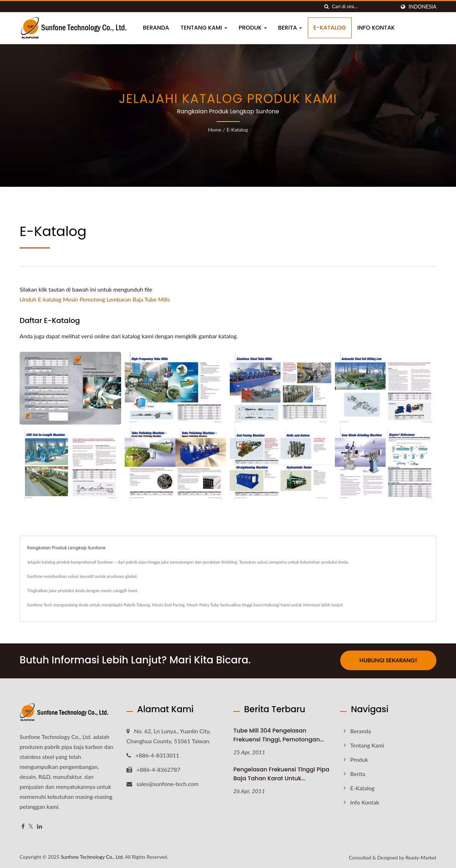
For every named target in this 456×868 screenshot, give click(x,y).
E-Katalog (330, 28)
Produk (253, 28)
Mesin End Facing (169, 605)
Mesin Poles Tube (203, 605)
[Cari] (327, 7)
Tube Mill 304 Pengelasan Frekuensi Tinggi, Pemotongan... (279, 734)
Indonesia (423, 7)
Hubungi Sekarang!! (388, 660)
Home (215, 130)
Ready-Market (421, 857)
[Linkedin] (40, 825)
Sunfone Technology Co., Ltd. (92, 856)
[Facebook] (23, 825)
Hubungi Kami (277, 605)
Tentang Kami (204, 28)
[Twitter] (31, 825)
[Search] (364, 7)
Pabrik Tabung (137, 605)
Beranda (156, 28)
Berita (290, 28)
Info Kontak (376, 28)
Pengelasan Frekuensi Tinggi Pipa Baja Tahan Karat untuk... (281, 773)
